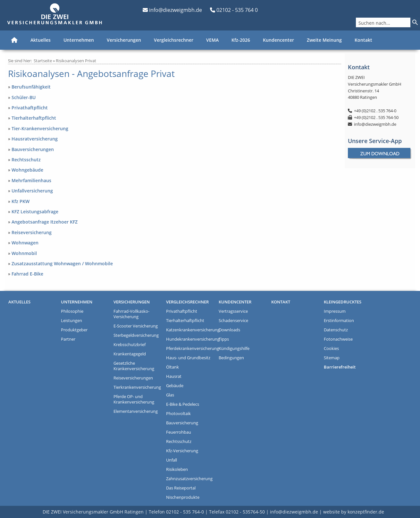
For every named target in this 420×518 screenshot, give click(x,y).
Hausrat (174, 376)
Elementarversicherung (136, 411)
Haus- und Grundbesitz (188, 358)
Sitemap (332, 358)
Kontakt (363, 40)
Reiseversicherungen (133, 378)
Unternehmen (79, 40)
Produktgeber (74, 330)
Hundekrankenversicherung (191, 339)
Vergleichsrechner (174, 40)
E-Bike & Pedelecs (183, 404)
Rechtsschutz (26, 160)
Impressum (335, 311)
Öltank (172, 367)
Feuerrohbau (179, 432)
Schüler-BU (24, 97)
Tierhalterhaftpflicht (34, 118)
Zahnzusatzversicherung (189, 479)
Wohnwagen (25, 243)
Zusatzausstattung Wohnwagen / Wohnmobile (62, 263)
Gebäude (175, 386)
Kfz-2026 (241, 40)
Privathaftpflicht (30, 108)
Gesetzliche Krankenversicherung (134, 366)
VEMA (212, 40)
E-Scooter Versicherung (136, 326)
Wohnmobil (24, 253)
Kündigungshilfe (234, 348)
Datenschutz (336, 330)
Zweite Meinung (324, 40)
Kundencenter (278, 40)
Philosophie (72, 311)
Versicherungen (124, 40)
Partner (68, 339)
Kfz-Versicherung (182, 451)
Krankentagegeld (130, 354)
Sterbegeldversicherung (136, 335)
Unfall (172, 460)
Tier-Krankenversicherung (40, 128)
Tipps (224, 339)
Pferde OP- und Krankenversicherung (134, 399)
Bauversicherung (182, 423)
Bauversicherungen (33, 149)
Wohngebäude (27, 170)
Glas (170, 395)
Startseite (43, 61)
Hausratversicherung (35, 139)
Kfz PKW (21, 201)
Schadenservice (233, 321)
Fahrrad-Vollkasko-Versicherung (131, 314)
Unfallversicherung (32, 191)
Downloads (229, 330)
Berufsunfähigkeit (31, 87)
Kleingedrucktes (343, 302)
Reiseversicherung (32, 232)
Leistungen (71, 321)
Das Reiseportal (181, 488)
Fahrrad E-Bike (27, 274)
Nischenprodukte (183, 497)
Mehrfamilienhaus (31, 180)
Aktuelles (41, 40)
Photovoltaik (178, 414)
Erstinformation (339, 321)
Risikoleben (177, 469)
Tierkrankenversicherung (137, 387)
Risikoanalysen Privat (76, 61)
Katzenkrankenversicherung (191, 330)
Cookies (331, 348)
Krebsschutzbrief (130, 345)
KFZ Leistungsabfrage (35, 212)
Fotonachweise (338, 339)
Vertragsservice (233, 311)
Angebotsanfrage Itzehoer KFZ (45, 222)
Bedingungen (231, 358)
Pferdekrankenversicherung (191, 348)
